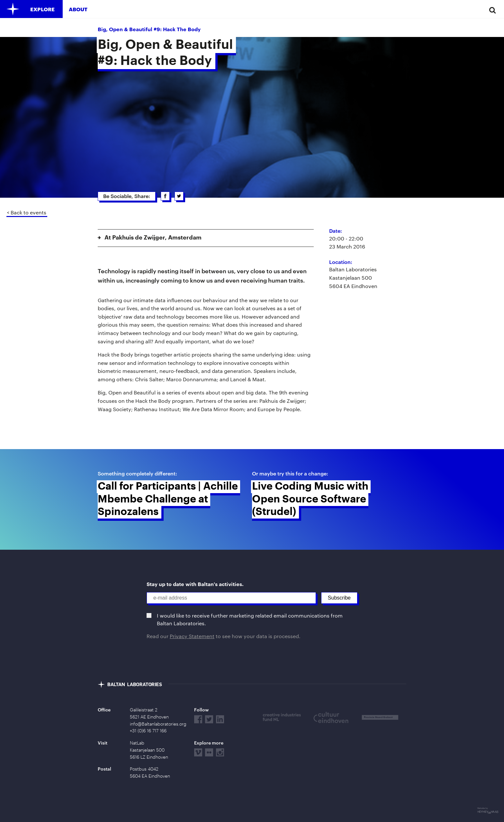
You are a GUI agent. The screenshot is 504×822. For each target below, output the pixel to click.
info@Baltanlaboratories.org (158, 724)
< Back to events (27, 212)
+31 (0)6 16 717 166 (148, 731)
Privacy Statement (192, 636)
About (78, 9)
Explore (42, 9)
